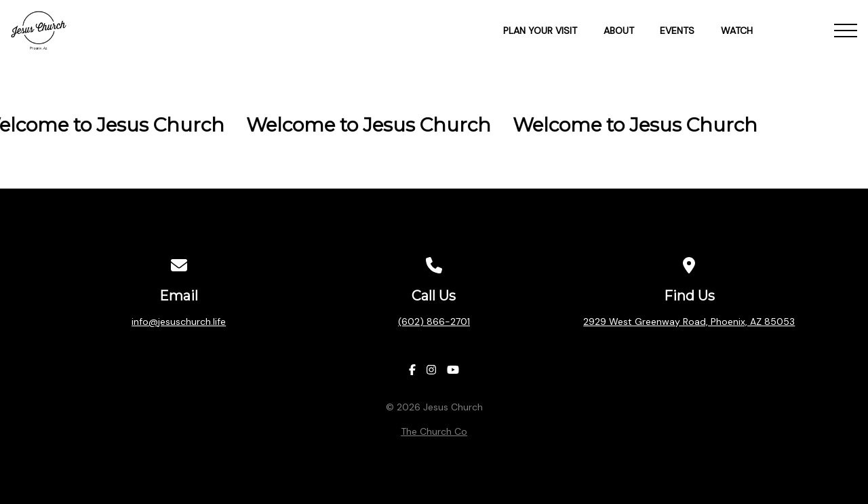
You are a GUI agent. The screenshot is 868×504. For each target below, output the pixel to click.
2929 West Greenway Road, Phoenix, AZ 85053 (689, 322)
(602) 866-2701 (434, 322)
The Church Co (434, 431)
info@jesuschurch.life (179, 322)
